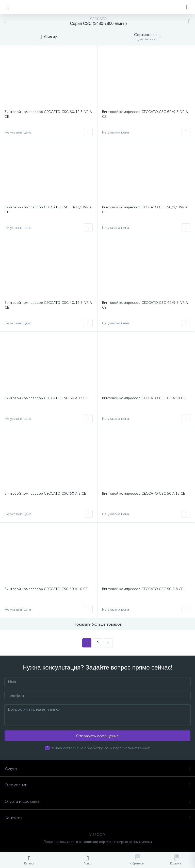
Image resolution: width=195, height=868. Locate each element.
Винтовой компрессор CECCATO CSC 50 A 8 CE (143, 589)
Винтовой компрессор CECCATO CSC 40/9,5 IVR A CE (145, 305)
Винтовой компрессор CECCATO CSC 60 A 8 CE (45, 494)
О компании (97, 785)
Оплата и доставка (97, 801)
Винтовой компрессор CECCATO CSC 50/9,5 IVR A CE (145, 210)
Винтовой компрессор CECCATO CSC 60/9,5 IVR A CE (145, 114)
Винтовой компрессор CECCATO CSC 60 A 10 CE (144, 398)
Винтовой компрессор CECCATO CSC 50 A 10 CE (46, 589)
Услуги (97, 768)
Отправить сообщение (97, 736)
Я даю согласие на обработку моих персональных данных (101, 748)
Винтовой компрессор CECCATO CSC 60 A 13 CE (46, 398)
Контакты (97, 818)
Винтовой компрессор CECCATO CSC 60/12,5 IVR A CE (48, 114)
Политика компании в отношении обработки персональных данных (98, 842)
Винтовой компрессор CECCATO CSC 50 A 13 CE (143, 494)
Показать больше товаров (98, 624)
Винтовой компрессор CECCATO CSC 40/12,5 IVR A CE (48, 305)
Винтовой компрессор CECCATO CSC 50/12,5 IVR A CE (48, 210)
